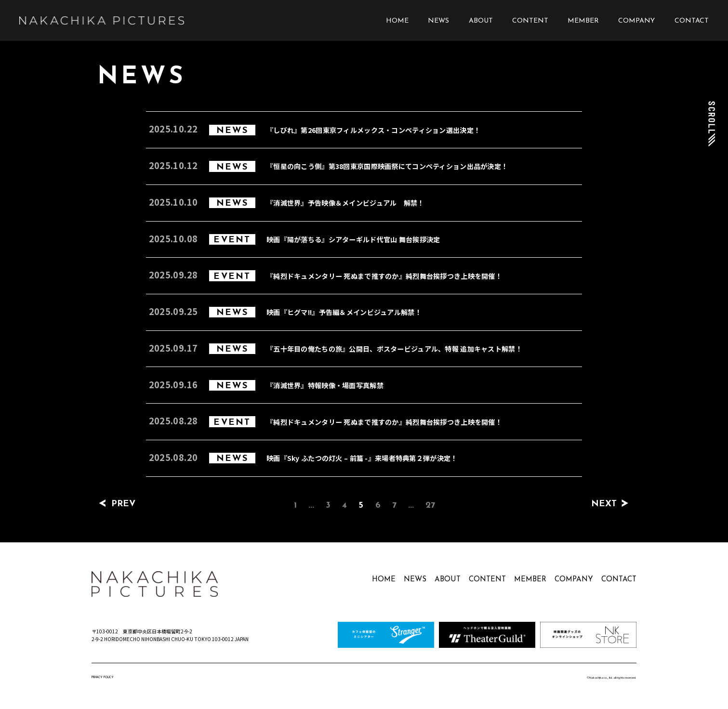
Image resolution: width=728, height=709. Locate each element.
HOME (397, 21)
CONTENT (530, 21)
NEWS (438, 21)
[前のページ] (102, 504)
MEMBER (583, 21)
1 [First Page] (295, 505)
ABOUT (481, 21)
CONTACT (692, 21)
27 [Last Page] (430, 505)
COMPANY (636, 21)
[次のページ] (625, 504)
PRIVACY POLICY (103, 677)
